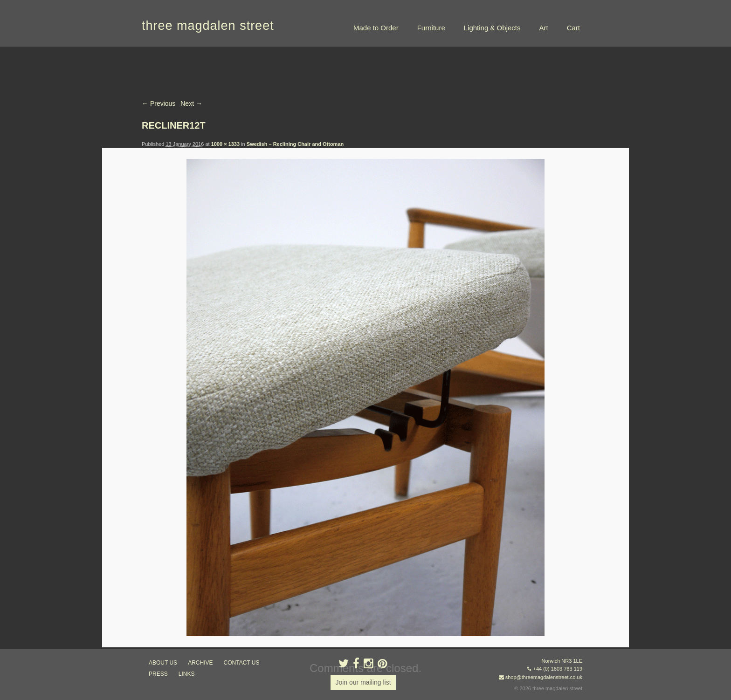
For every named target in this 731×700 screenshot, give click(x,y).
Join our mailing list (363, 682)
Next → (191, 103)
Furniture (431, 28)
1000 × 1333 (225, 144)
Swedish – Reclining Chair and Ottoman (295, 144)
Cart (573, 28)
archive (200, 663)
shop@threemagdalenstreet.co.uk (544, 677)
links (187, 674)
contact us (242, 663)
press (158, 674)
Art (543, 28)
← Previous (159, 103)
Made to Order (376, 28)
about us (163, 663)
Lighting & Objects (492, 28)
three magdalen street (208, 26)
